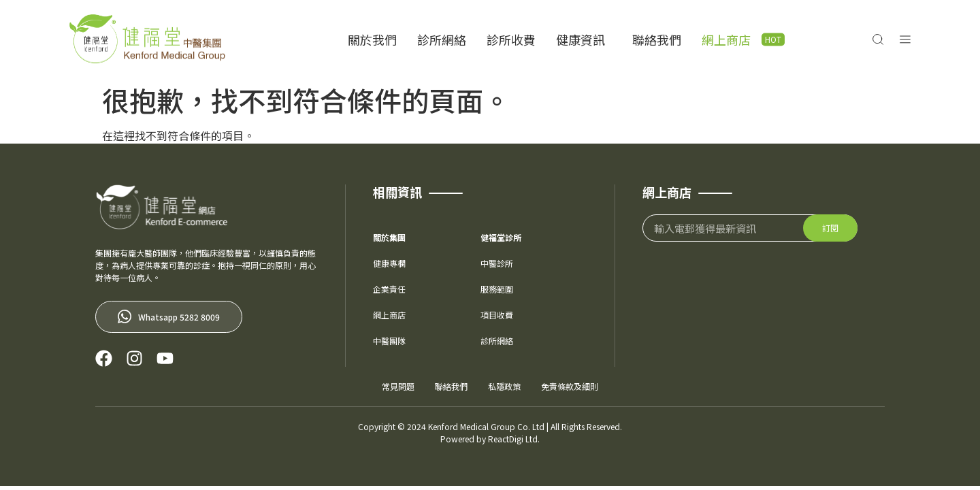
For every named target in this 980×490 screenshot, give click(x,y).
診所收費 (511, 39)
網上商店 (726, 39)
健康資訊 (584, 39)
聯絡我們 (657, 39)
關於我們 (372, 39)
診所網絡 (442, 39)
